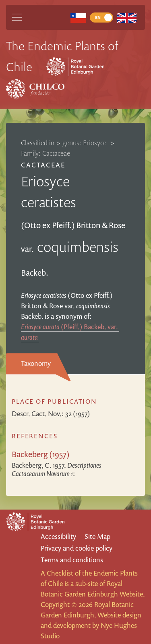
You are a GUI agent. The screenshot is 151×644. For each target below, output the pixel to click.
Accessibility (58, 536)
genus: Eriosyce (85, 143)
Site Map (97, 536)
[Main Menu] (17, 17)
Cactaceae (43, 165)
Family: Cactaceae (46, 153)
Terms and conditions (72, 560)
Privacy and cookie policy (77, 548)
